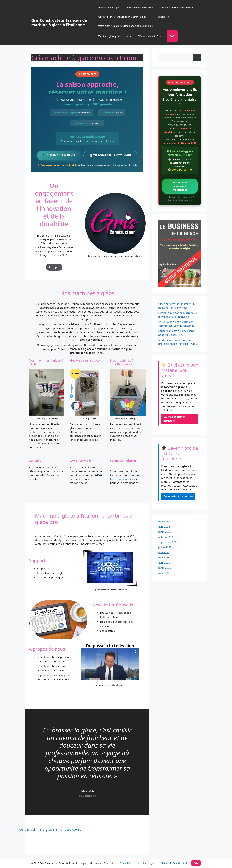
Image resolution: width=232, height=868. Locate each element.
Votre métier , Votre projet (140, 8)
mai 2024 (164, 573)
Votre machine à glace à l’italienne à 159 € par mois (125, 26)
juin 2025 (164, 552)
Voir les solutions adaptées (174, 419)
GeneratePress (127, 863)
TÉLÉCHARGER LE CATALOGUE (111, 156)
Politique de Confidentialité (174, 863)
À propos (54, 268)
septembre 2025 (168, 542)
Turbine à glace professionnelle (177, 8)
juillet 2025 (165, 547)
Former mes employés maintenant (180, 186)
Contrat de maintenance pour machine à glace (123, 17)
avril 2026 (164, 527)
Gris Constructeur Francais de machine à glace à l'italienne (59, 22)
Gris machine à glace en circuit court (50, 830)
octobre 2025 (166, 537)
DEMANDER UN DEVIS (58, 155)
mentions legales (147, 863)
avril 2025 (164, 563)
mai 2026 (164, 521)
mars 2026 (165, 532)
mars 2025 (165, 568)
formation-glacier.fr (122, 479)
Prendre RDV (162, 17)
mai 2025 (164, 557)
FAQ (172, 36)
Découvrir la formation (178, 496)
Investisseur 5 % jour (109, 8)
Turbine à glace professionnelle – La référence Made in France (131, 36)
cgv (196, 863)
